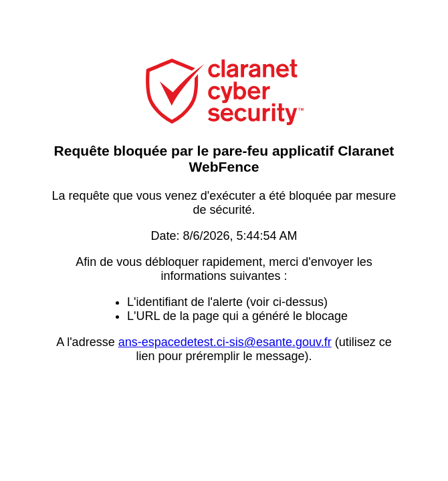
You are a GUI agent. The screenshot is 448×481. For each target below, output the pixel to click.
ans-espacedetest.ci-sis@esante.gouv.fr (225, 342)
